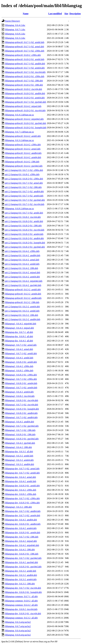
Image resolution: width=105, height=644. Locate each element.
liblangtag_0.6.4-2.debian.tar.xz (19, 115)
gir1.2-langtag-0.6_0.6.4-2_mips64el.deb (24, 281)
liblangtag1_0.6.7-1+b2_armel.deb (21, 345)
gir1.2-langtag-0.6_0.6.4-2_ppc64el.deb (23, 285)
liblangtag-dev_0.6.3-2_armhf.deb (21, 571)
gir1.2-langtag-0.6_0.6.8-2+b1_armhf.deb (24, 221)
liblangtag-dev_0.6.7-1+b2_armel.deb (22, 469)
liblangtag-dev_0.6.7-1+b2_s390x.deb (22, 498)
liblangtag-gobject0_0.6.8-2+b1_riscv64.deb (25, 110)
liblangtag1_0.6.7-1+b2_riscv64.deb (22, 405)
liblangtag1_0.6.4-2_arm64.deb (19, 392)
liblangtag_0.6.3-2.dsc (15, 38)
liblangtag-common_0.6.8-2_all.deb (21, 601)
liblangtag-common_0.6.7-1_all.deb (21, 596)
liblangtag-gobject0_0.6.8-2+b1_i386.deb (24, 85)
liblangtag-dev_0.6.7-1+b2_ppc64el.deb (23, 558)
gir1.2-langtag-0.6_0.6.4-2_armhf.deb (22, 264)
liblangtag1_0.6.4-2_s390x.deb (19, 366)
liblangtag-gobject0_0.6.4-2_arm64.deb (23, 157)
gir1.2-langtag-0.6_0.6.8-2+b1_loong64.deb (25, 243)
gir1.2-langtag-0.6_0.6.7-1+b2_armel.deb (24, 183)
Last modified (55, 14)
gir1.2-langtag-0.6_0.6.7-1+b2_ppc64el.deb (25, 200)
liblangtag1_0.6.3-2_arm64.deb (19, 460)
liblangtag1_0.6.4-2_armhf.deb (19, 358)
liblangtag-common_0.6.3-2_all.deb (21, 618)
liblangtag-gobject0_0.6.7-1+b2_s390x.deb (25, 51)
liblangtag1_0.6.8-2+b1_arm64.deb (21, 383)
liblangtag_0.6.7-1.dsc (15, 29)
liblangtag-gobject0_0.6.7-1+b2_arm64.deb (25, 68)
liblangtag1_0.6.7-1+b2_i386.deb (20, 430)
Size (66, 14)
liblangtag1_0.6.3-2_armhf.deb (19, 456)
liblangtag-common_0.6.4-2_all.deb (21, 605)
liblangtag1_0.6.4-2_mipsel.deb (19, 328)
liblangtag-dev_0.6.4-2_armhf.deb (21, 481)
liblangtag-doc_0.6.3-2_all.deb (19, 452)
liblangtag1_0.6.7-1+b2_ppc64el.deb (22, 426)
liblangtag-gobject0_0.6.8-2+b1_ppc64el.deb (26, 123)
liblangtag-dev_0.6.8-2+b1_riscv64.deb (23, 614)
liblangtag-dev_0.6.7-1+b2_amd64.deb (23, 511)
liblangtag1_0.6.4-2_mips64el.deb (21, 324)
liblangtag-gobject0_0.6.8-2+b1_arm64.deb (25, 98)
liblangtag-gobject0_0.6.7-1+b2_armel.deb (24, 47)
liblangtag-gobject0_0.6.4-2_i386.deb (22, 162)
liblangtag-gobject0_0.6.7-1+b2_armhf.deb (25, 42)
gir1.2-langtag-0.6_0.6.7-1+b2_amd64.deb (24, 191)
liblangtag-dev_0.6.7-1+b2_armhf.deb (22, 473)
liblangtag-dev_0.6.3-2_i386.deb (20, 584)
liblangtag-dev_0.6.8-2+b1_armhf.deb (22, 486)
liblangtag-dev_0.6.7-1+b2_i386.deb (22, 537)
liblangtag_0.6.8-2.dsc (15, 34)
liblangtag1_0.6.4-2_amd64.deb (19, 422)
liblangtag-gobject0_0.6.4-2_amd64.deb (23, 153)
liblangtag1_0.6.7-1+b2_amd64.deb (21, 417)
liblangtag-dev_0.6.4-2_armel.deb (20, 477)
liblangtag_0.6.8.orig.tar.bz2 (18, 635)
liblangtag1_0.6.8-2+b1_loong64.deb (22, 409)
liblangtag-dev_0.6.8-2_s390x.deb (21, 494)
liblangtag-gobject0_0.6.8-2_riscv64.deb (23, 89)
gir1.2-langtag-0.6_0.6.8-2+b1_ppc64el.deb (25, 247)
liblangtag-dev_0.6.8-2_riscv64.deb (21, 609)
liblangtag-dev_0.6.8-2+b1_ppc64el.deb (23, 567)
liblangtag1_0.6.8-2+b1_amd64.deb (21, 413)
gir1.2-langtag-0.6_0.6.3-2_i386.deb (21, 315)
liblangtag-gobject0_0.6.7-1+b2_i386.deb (24, 81)
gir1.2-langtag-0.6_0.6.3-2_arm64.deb (22, 307)
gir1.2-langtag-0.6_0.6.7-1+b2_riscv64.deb (25, 204)
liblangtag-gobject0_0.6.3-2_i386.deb (22, 302)
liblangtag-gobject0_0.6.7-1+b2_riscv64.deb (25, 72)
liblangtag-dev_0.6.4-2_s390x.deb (21, 490)
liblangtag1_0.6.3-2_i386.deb (18, 507)
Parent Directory (13, 21)
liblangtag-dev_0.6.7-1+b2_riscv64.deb (23, 588)
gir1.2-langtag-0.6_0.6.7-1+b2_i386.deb (23, 187)
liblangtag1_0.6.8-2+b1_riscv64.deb (22, 400)
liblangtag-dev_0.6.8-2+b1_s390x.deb (22, 503)
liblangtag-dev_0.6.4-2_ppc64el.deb (21, 562)
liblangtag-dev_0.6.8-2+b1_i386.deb (22, 554)
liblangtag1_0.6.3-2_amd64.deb (19, 464)
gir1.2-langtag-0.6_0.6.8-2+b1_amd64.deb (24, 238)
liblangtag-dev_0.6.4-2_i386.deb (20, 550)
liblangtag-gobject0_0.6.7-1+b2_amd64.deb (25, 64)
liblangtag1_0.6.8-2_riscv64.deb (20, 396)
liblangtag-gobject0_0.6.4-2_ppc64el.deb (24, 166)
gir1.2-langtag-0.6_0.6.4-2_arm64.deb (22, 277)
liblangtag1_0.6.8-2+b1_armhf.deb (21, 362)
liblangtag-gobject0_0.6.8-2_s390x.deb (23, 55)
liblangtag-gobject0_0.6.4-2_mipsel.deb (23, 106)
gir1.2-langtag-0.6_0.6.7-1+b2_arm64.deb (24, 196)
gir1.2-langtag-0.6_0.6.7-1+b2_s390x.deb (24, 170)
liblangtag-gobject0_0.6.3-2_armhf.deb (23, 290)
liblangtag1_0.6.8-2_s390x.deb (19, 371)
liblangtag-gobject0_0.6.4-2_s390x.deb (23, 145)
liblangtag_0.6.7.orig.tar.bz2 (18, 626)
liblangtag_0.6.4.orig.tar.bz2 (18, 631)
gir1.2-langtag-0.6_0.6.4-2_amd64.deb (23, 255)
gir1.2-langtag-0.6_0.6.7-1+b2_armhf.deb (24, 213)
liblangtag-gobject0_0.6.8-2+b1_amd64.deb (25, 93)
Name (26, 14)
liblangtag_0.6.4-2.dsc (15, 25)
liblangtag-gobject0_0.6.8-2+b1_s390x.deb (25, 76)
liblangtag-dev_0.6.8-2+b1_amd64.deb (23, 524)
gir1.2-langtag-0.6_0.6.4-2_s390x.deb (22, 251)
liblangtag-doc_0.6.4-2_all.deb (19, 341)
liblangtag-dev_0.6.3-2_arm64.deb (21, 579)
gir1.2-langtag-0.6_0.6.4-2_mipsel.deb (23, 272)
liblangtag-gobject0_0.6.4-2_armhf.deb (23, 136)
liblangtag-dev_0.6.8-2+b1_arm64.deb (23, 533)
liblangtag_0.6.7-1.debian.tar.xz (19, 132)
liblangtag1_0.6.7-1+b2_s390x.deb (21, 379)
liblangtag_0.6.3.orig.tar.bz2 (18, 622)
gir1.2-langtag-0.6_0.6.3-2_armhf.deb (22, 311)
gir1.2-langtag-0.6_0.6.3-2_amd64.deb (23, 319)
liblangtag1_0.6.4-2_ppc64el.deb (20, 443)
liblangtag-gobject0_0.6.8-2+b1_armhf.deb (25, 59)
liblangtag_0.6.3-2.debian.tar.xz (19, 140)
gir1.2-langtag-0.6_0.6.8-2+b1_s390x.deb (24, 179)
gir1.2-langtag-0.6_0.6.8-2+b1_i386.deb (23, 226)
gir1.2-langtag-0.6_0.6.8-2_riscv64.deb (23, 217)
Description (75, 14)
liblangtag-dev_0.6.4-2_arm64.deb (21, 528)
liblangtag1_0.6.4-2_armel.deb (19, 349)
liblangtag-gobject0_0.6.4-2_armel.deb (23, 149)
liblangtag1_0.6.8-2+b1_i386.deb (20, 434)
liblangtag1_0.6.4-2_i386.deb (18, 447)
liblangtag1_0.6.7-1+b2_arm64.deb (21, 388)
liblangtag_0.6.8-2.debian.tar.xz (19, 209)
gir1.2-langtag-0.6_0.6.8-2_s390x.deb (22, 174)
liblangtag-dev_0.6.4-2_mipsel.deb (21, 541)
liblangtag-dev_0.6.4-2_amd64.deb (21, 520)
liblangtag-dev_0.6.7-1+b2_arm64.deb (23, 515)
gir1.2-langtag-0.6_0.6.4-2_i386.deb (21, 268)
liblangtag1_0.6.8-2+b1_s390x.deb (21, 375)
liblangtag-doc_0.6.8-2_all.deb (19, 336)
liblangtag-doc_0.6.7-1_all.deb (19, 332)
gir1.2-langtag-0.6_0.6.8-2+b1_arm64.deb (24, 234)
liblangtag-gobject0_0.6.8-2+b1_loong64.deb (26, 128)
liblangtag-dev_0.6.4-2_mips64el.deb (22, 545)
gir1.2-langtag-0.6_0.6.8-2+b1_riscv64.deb (25, 230)
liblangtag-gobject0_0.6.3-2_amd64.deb (23, 298)
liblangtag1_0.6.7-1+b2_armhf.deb (21, 353)
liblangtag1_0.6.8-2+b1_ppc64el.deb (22, 439)
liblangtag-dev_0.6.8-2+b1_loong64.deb (23, 592)
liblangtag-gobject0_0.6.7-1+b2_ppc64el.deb (26, 102)
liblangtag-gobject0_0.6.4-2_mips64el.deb (24, 119)
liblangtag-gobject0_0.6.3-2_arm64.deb (23, 294)
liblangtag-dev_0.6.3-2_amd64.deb (21, 575)
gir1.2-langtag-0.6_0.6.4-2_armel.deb (22, 260)
